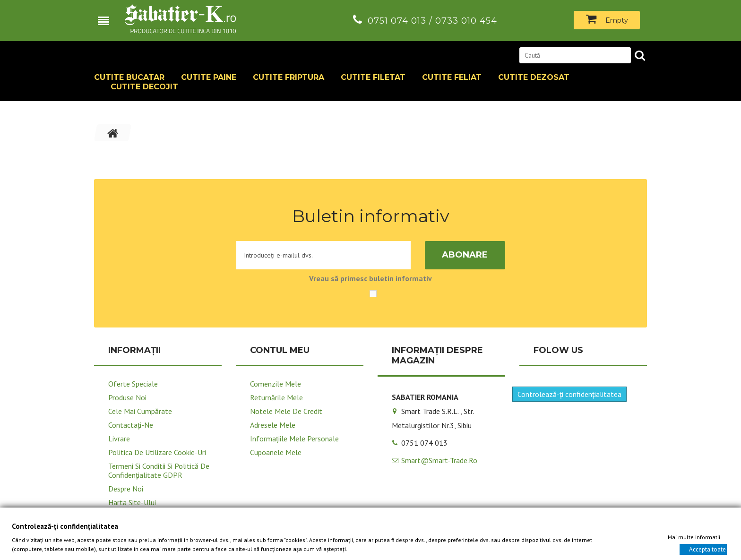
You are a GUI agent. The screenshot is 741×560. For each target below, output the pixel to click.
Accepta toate (707, 549)
